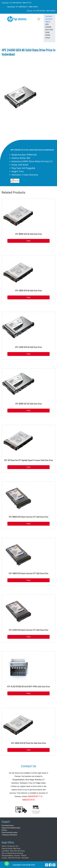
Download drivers (8, 825)
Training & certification (9, 835)
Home (48, 16)
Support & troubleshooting (11, 828)
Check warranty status (10, 832)
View (28, 241)
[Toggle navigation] (39, 19)
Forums (4, 830)
